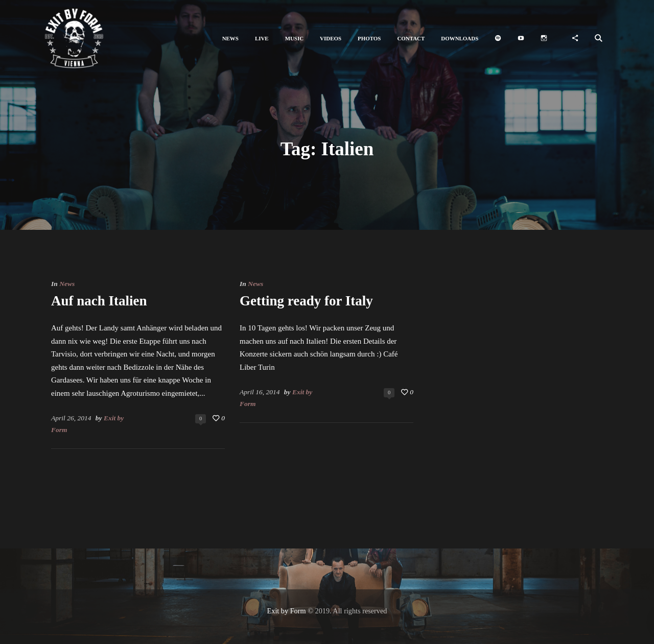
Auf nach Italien (99, 301)
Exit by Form (287, 611)
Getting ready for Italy (306, 301)
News (67, 284)
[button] (230, 39)
